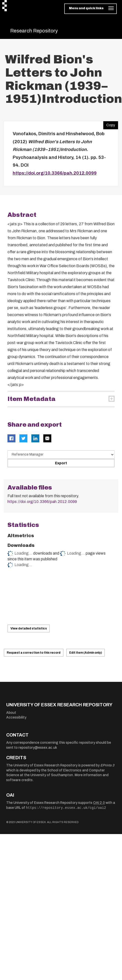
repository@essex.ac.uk (38, 748)
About (11, 713)
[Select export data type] (61, 455)
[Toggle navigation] (91, 9)
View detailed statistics (29, 628)
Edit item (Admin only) (86, 653)
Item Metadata (31, 399)
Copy (109, 124)
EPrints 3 (107, 765)
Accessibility (16, 717)
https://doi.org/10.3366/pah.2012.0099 (55, 173)
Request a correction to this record (34, 653)
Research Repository (34, 31)
